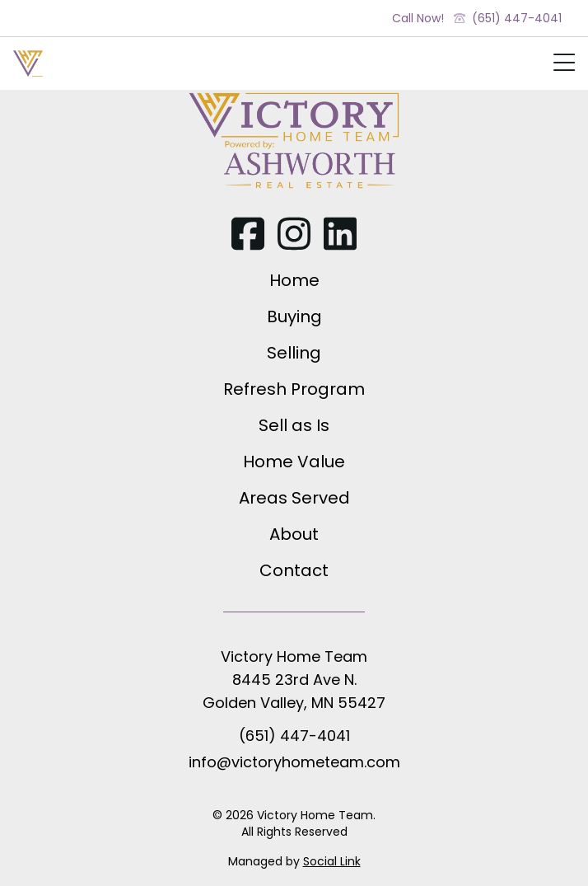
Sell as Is (294, 425)
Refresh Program (294, 389)
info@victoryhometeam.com (294, 762)
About (294, 534)
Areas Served (294, 498)
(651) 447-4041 (508, 18)
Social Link (332, 861)
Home (294, 280)
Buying (294, 316)
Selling (294, 353)
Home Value (294, 462)
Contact (294, 570)
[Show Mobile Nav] (564, 67)
